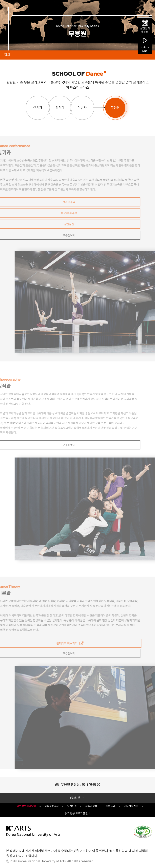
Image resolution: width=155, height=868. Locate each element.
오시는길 (72, 806)
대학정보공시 (51, 806)
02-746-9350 (91, 785)
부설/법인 (75, 798)
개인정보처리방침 (26, 806)
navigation (149, 10)
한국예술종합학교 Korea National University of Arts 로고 (30, 13)
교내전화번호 (131, 806)
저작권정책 (91, 806)
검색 (142, 10)
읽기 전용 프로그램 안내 (77, 814)
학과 (5, 54)
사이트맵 (110, 806)
